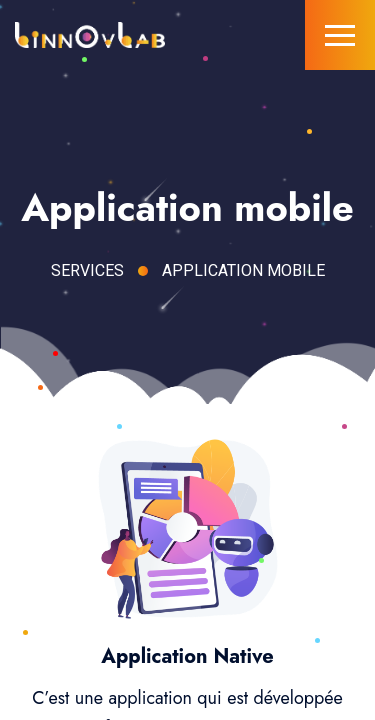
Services (87, 270)
